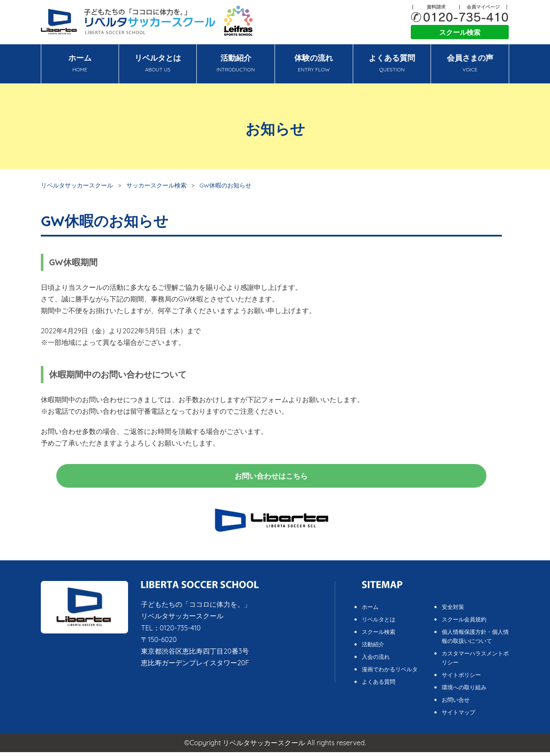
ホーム (80, 64)
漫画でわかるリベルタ (390, 673)
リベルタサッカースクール (77, 185)
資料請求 (436, 7)
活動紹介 (236, 64)
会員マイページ (483, 7)
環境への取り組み (464, 691)
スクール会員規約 (464, 623)
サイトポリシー (461, 679)
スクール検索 (460, 32)
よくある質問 (392, 64)
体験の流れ (314, 64)
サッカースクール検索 (156, 185)
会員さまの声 (470, 64)
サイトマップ (458, 716)
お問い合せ (456, 704)
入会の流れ (376, 661)
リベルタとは (158, 64)
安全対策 (453, 611)
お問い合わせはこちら (272, 478)
